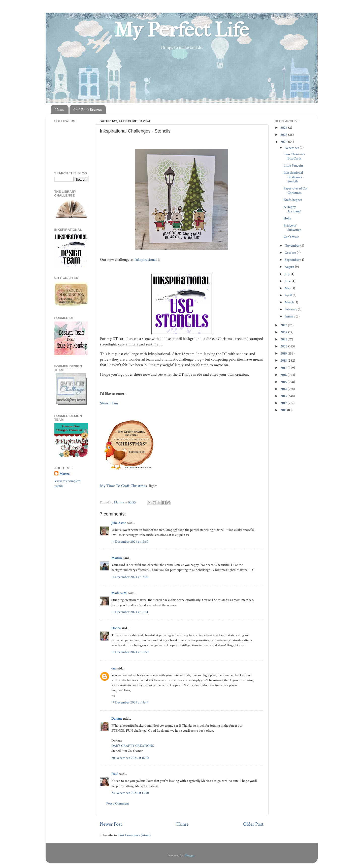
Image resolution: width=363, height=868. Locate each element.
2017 (284, 368)
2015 (284, 382)
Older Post (253, 824)
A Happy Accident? (292, 209)
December (292, 148)
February (291, 309)
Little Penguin (293, 165)
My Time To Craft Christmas (124, 486)
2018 (284, 360)
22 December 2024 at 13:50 (130, 793)
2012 (284, 403)
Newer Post (111, 824)
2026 (284, 128)
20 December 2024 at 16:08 (130, 758)
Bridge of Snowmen (292, 228)
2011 (284, 410)
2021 (284, 339)
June (288, 281)
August (290, 267)
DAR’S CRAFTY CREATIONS (133, 746)
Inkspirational (146, 260)
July (288, 274)
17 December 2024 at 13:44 (130, 702)
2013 (284, 396)
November (292, 246)
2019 (284, 353)
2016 (284, 375)
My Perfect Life (182, 30)
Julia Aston (119, 523)
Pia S (115, 774)
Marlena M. (119, 593)
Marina (64, 474)
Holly (287, 218)
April (289, 295)
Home (60, 109)
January (290, 316)
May (288, 288)
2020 (284, 346)
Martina (117, 558)
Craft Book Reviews (88, 109)
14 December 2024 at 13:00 (130, 577)
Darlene (117, 718)
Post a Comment (118, 803)
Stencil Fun (109, 403)
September (292, 260)
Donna (116, 628)
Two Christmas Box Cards (294, 156)
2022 (284, 332)
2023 (284, 325)
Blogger (190, 855)
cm (113, 668)
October (291, 253)
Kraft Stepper (293, 200)
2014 (284, 389)
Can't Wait (291, 237)
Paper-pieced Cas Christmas (296, 190)
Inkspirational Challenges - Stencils (294, 177)
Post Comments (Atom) (135, 835)
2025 (284, 135)
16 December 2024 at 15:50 (130, 652)
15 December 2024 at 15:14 (130, 612)
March (290, 302)
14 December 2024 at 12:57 (130, 542)
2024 (284, 142)
